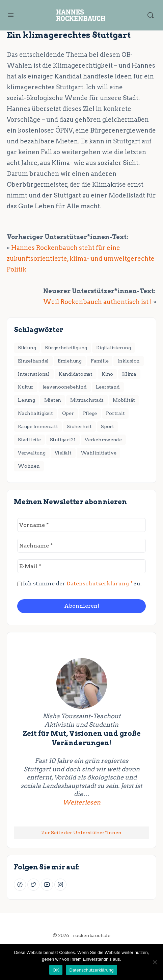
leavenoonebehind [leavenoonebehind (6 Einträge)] (65, 387)
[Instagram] (60, 884)
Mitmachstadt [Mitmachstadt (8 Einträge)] (87, 400)
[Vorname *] (81, 525)
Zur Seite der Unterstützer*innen (81, 833)
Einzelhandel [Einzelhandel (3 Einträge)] (33, 361)
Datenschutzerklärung (91, 970)
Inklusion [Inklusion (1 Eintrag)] (129, 361)
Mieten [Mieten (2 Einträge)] (53, 400)
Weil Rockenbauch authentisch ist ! (98, 302)
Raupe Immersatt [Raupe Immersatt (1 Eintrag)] (38, 426)
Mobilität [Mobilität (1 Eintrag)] (124, 400)
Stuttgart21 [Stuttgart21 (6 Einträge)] (63, 440)
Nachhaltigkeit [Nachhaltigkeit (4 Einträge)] (35, 413)
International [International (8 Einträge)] (34, 374)
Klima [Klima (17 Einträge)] (129, 374)
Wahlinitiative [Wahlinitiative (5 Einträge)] (99, 453)
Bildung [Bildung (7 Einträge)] (27, 348)
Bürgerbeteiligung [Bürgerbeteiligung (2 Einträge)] (66, 348)
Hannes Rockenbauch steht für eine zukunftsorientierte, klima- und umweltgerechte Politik (81, 259)
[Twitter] (33, 884)
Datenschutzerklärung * (100, 584)
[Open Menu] (11, 15)
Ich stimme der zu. (79, 584)
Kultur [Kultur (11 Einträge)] (26, 387)
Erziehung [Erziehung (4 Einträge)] (70, 361)
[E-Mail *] (81, 566)
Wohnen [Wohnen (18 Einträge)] (29, 466)
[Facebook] (20, 884)
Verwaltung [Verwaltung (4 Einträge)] (32, 453)
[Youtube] (47, 884)
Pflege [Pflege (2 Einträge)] (90, 413)
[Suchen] (151, 15)
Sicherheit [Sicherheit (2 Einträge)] (79, 426)
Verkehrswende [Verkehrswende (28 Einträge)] (103, 440)
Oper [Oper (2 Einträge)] (68, 413)
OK (56, 970)
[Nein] (155, 962)
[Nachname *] (81, 546)
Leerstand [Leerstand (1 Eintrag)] (108, 387)
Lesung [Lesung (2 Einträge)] (26, 400)
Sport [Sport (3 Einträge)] (107, 426)
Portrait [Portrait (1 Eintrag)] (115, 413)
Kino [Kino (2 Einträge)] (107, 374)
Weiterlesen (103, 802)
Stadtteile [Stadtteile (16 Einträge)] (29, 440)
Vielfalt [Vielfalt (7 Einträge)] (63, 453)
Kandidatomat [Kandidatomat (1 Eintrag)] (76, 374)
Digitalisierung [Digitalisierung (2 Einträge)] (113, 348)
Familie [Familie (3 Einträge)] (100, 361)
